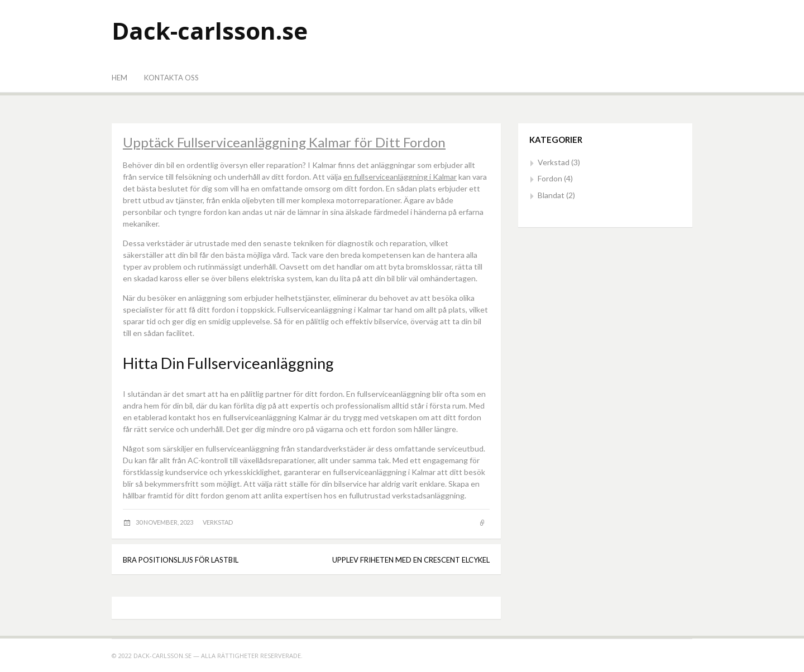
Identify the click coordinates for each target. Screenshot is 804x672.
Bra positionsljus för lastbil (181, 560)
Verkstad (218, 522)
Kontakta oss (171, 78)
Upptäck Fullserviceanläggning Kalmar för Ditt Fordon (284, 142)
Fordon (550, 178)
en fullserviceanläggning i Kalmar (400, 177)
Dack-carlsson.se (210, 30)
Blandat (551, 195)
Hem (119, 78)
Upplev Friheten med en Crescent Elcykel (411, 560)
